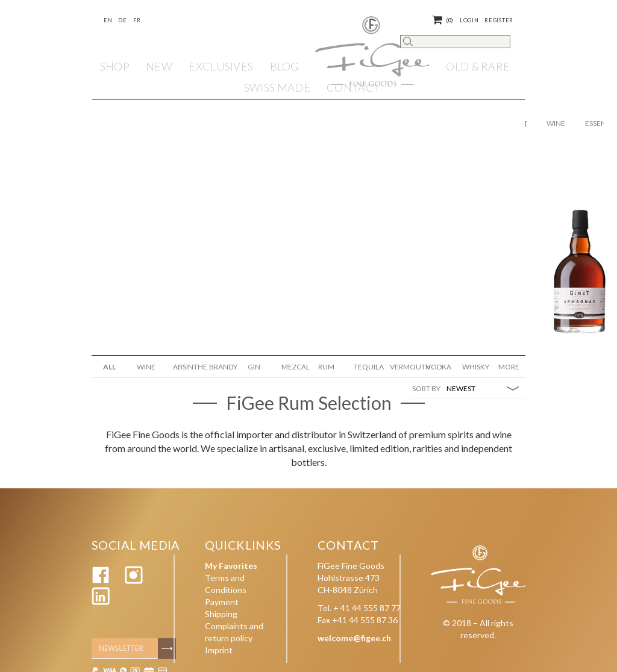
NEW (159, 66)
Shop (115, 66)
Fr (137, 20)
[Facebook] (101, 581)
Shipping (221, 614)
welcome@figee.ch (354, 638)
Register (499, 20)
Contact (353, 87)
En (108, 20)
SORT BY (426, 388)
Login (469, 20)
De (122, 20)
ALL (109, 367)
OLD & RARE (478, 66)
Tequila (367, 367)
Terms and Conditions (226, 584)
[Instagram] (134, 581)
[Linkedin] (101, 602)
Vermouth (403, 367)
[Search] (455, 42)
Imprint (219, 650)
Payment (222, 602)
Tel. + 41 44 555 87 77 (359, 608)
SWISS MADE (277, 87)
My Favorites (231, 566)
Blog (284, 66)
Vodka (439, 367)
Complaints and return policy (234, 632)
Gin (254, 367)
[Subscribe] (167, 648)
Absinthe (186, 367)
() (443, 20)
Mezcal (295, 367)
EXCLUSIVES (221, 66)
